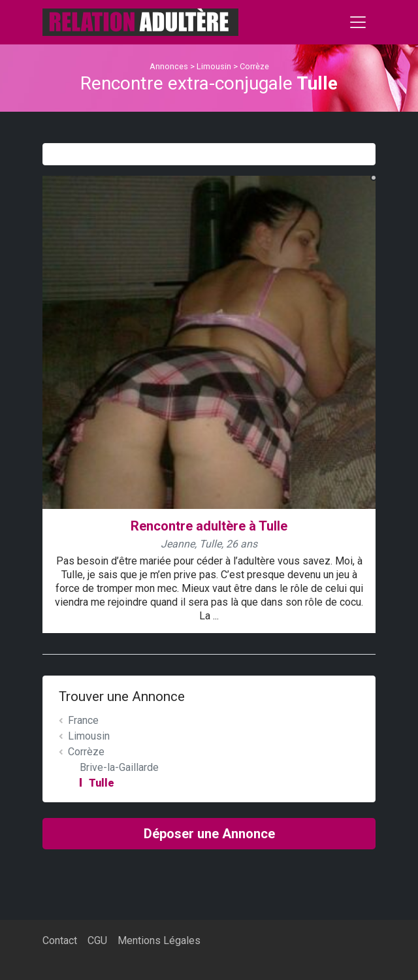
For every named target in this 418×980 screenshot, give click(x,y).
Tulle (102, 783)
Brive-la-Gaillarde (119, 767)
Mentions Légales (159, 940)
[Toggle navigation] (358, 22)
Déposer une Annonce (209, 834)
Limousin (214, 66)
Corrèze (254, 66)
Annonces (169, 66)
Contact (60, 940)
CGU (97, 940)
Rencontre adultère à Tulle (209, 526)
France (83, 720)
